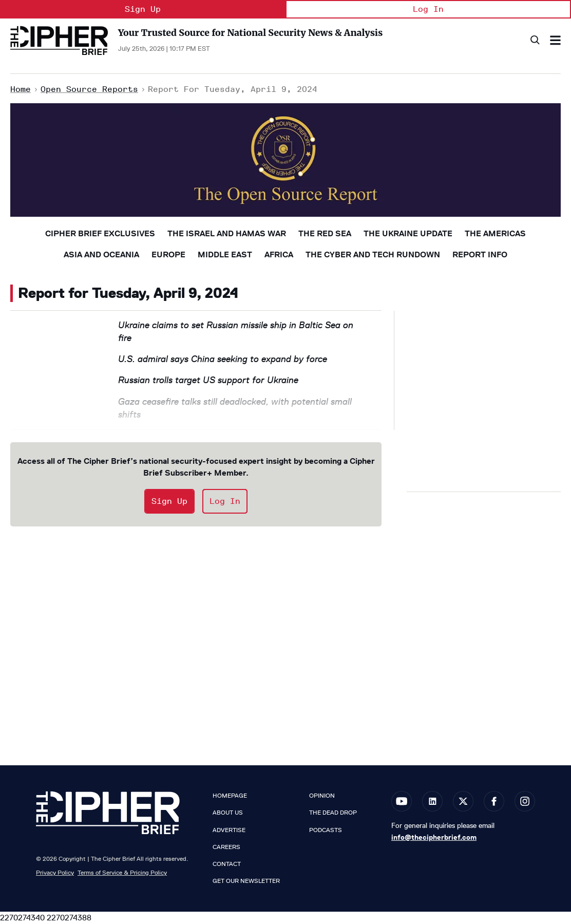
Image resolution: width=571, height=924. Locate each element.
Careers (226, 847)
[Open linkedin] (432, 801)
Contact (227, 864)
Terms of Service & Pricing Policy (122, 872)
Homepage (230, 796)
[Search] (534, 40)
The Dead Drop (333, 813)
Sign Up (143, 9)
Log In (428, 9)
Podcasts (326, 830)
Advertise (229, 830)
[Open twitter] (463, 801)
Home (21, 89)
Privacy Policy (55, 872)
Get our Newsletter (246, 881)
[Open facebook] (494, 801)
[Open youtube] (402, 801)
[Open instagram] (525, 801)
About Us (228, 813)
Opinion (322, 796)
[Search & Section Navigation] (555, 40)
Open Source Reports (89, 89)
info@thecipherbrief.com (434, 837)
